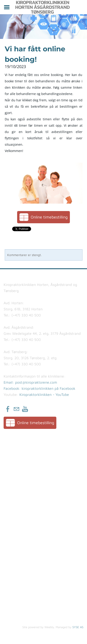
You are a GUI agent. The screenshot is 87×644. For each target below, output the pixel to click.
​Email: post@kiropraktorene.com (30, 382)
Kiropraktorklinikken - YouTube (44, 394)
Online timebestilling (49, 217)
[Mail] (16, 409)
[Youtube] (25, 409)
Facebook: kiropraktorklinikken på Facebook (39, 388)
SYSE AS (78, 627)
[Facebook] (8, 409)
